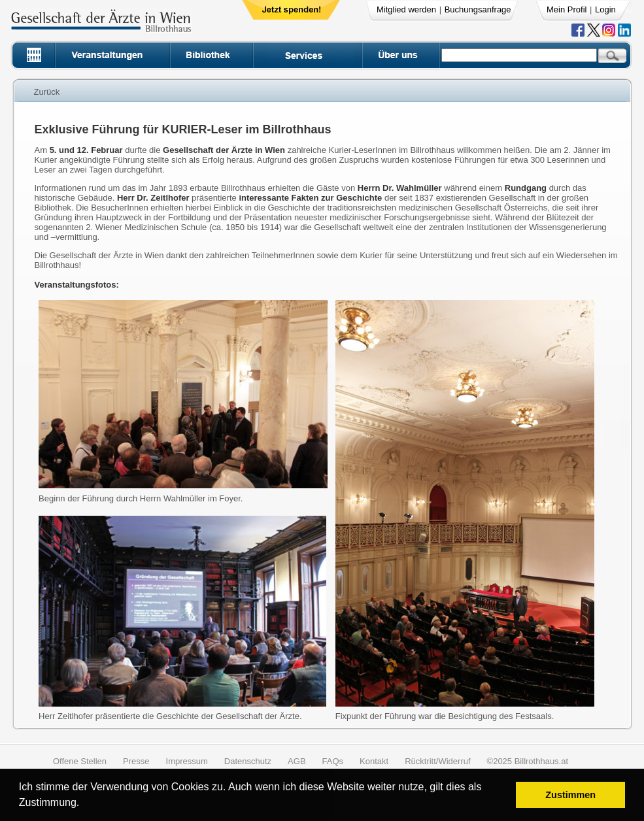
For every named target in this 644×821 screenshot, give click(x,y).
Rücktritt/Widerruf (437, 761)
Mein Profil (567, 9)
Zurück (47, 92)
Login (605, 9)
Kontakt (374, 761)
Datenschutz (248, 761)
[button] (84, 804)
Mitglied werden (406, 9)
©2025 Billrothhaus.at (528, 761)
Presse (136, 761)
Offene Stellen (80, 761)
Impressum (187, 761)
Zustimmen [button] (570, 795)
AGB (297, 761)
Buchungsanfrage (478, 9)
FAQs (333, 761)
